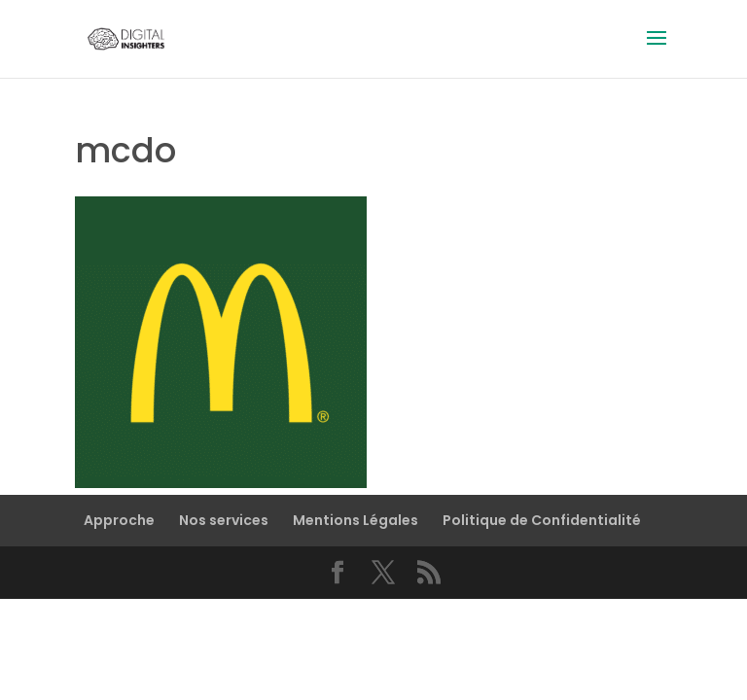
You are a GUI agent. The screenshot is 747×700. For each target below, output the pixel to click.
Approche (119, 520)
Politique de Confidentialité (542, 520)
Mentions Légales (356, 520)
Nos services (224, 520)
